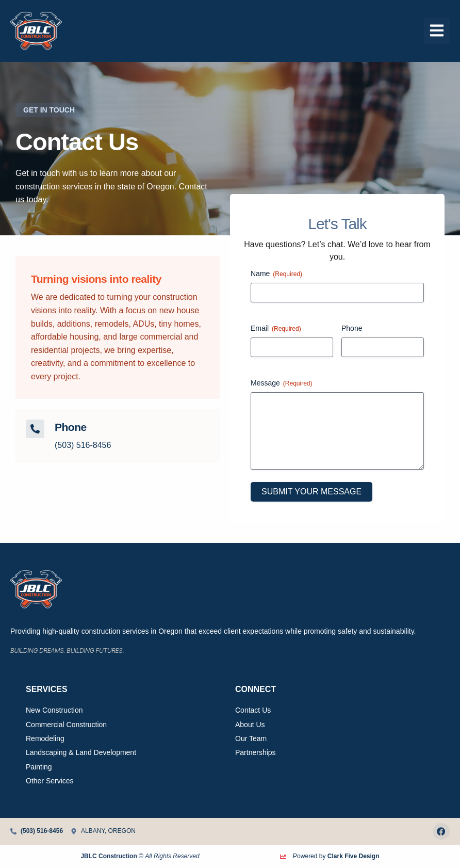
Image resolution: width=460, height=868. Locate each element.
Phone (352, 328)
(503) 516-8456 (83, 445)
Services (47, 689)
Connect (256, 689)
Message (282, 383)
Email (276, 329)
